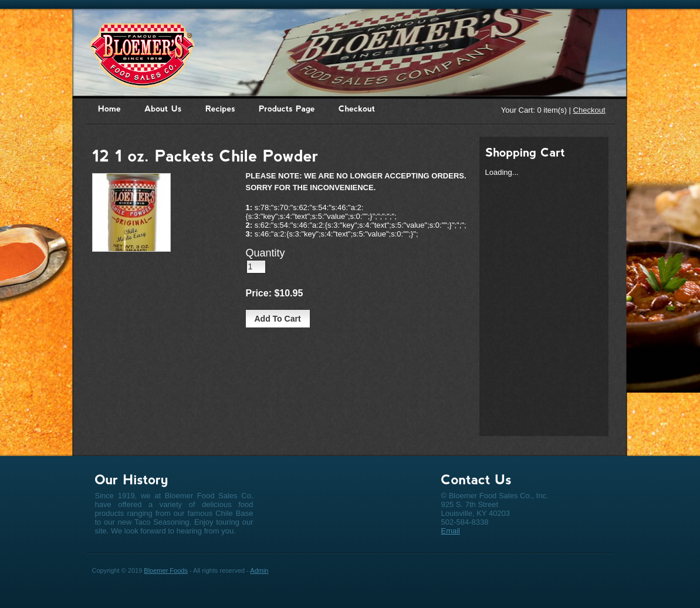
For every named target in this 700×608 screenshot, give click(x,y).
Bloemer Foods (166, 570)
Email (451, 531)
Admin (259, 570)
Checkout (589, 110)
